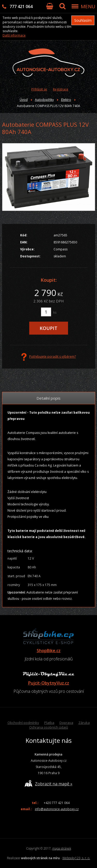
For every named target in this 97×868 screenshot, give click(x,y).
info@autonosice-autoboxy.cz (57, 809)
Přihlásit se (39, 89)
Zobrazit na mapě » (48, 783)
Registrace (61, 89)
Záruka (84, 723)
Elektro (66, 100)
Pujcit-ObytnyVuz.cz (49, 683)
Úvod (24, 100)
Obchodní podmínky (23, 723)
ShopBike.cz (49, 651)
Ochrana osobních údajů (49, 727)
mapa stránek (62, 848)
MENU (88, 6)
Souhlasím (83, 20)
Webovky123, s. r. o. (76, 858)
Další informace (14, 35)
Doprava (66, 723)
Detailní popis (48, 398)
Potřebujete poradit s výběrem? (48, 357)
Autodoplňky (44, 100)
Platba (49, 723)
